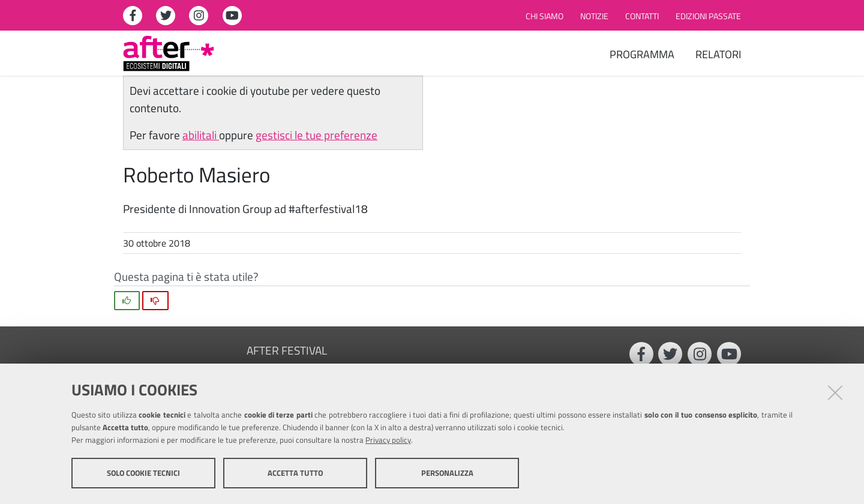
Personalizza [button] (447, 473)
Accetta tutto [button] (295, 473)
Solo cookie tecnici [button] (143, 473)
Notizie (594, 16)
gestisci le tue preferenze (316, 135)
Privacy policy (388, 440)
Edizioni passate (708, 16)
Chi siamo (544, 16)
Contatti (642, 16)
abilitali (201, 135)
